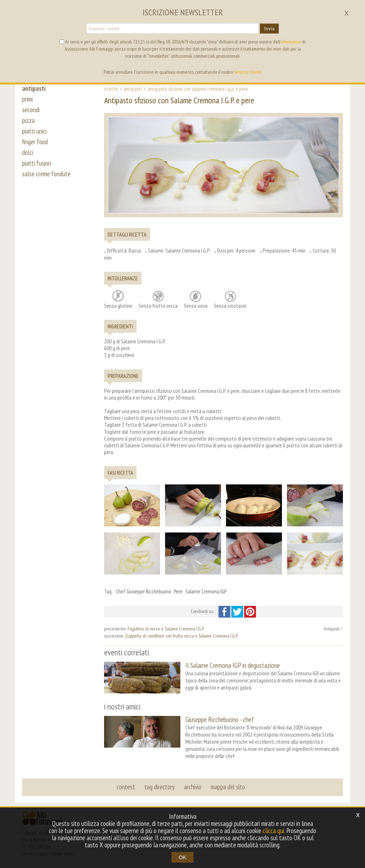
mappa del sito (228, 787)
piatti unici (34, 131)
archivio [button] (193, 787)
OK (182, 857)
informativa (291, 42)
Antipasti (133, 89)
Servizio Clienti (248, 72)
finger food (35, 142)
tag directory (160, 787)
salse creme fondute (46, 174)
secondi (31, 110)
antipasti (34, 88)
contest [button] (126, 787)
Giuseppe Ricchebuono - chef (220, 719)
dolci (28, 152)
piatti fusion (37, 163)
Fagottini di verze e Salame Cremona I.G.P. (166, 629)
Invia (269, 28)
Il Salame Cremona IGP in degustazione (233, 665)
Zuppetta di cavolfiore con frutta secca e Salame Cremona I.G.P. (181, 636)
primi (27, 99)
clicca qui (273, 831)
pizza (28, 120)
